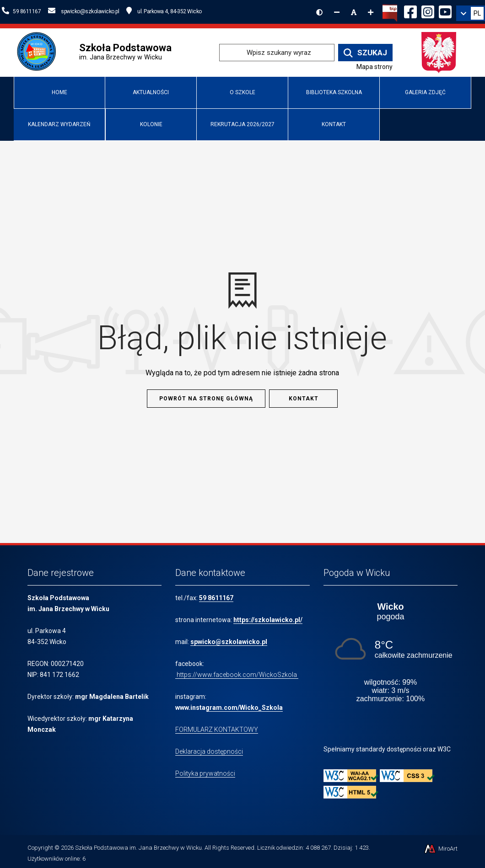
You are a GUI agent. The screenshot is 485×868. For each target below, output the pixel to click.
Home (59, 92)
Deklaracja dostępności (209, 751)
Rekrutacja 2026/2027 (242, 124)
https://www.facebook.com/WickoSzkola (237, 675)
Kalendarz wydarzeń (59, 124)
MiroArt (440, 849)
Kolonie (151, 124)
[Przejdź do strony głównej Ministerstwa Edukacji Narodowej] (439, 52)
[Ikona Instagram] (428, 11)
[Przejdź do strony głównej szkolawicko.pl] (40, 52)
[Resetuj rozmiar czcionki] (354, 12)
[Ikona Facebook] (410, 11)
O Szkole (242, 92)
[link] (471, 13)
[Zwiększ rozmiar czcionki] (371, 12)
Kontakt (334, 124)
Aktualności (151, 92)
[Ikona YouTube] (445, 11)
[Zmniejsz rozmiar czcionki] (337, 12)
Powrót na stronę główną (206, 399)
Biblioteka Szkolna (334, 92)
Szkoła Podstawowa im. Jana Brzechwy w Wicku (138, 848)
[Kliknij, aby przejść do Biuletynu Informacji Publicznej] (390, 12)
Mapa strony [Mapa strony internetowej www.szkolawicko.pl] (375, 67)
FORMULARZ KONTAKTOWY (217, 730)
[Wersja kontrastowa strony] (319, 12)
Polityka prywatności (205, 773)
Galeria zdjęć (425, 92)
